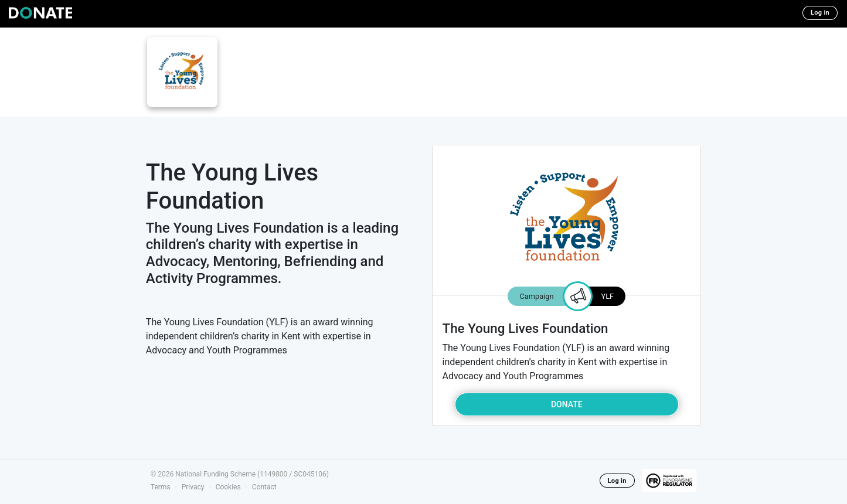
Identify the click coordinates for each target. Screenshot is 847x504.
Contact (264, 487)
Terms (161, 487)
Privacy (193, 487)
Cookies (228, 487)
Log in (820, 13)
